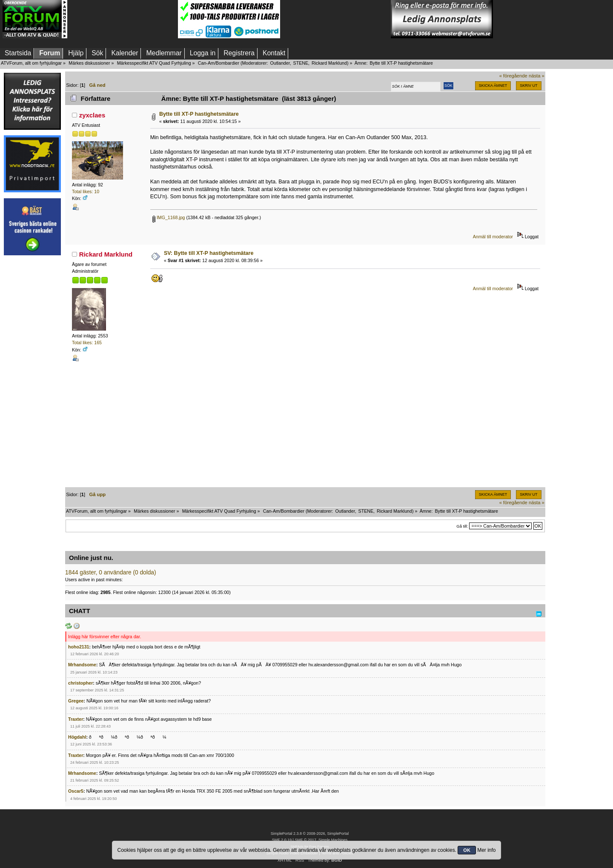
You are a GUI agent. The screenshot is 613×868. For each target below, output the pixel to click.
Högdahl (77, 737)
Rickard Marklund (329, 63)
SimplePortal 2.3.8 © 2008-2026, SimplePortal (310, 834)
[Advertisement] (123, 19)
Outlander (280, 63)
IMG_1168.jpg (169, 217)
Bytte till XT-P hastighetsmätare (199, 114)
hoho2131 (79, 647)
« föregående (513, 76)
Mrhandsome (82, 665)
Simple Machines (333, 840)
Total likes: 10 (86, 191)
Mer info (486, 850)
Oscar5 (76, 791)
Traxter (76, 719)
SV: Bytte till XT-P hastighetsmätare (209, 253)
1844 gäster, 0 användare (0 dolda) (111, 572)
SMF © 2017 (305, 840)
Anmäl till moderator (493, 237)
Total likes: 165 (87, 343)
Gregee (76, 701)
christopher (80, 683)
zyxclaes (92, 115)
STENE (301, 63)
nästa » (537, 76)
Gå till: (462, 526)
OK (467, 850)
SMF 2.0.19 (282, 840)
